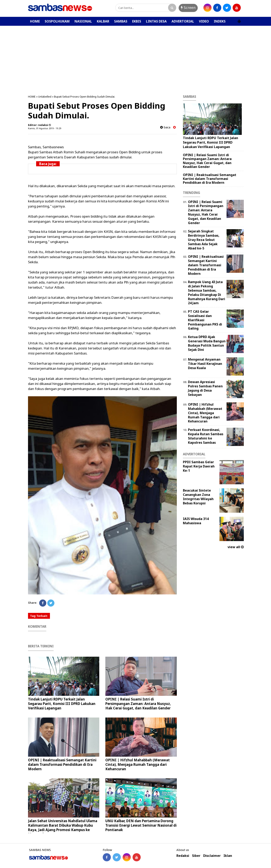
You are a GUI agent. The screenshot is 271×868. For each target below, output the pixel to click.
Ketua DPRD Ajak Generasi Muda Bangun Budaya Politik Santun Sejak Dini (207, 343)
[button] (239, 20)
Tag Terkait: (39, 616)
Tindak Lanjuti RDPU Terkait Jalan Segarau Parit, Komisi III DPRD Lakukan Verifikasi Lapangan (62, 704)
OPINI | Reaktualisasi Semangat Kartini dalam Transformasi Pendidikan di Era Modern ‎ (62, 764)
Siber (196, 856)
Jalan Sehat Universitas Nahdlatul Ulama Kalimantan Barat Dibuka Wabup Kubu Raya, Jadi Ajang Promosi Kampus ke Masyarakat (63, 828)
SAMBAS (121, 21)
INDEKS (220, 21)
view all (236, 547)
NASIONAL (83, 21)
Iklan (228, 856)
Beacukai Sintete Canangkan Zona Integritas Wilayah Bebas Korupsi (198, 497)
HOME (35, 21)
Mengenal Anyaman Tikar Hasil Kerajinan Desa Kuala (205, 364)
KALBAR (103, 21)
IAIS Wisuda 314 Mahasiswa (196, 521)
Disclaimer (212, 856)
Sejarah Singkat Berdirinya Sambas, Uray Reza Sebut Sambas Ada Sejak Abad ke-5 (204, 240)
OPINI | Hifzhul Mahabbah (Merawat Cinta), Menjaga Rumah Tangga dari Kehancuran (138, 764)
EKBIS (137, 21)
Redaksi (183, 856)
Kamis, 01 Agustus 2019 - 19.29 (45, 128)
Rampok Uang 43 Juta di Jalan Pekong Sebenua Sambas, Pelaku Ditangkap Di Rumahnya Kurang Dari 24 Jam (207, 292)
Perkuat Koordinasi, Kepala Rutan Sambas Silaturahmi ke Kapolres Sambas (206, 436)
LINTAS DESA (156, 21)
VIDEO (204, 21)
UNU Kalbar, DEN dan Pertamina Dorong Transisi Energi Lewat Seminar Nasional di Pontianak (141, 825)
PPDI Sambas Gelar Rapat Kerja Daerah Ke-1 (199, 466)
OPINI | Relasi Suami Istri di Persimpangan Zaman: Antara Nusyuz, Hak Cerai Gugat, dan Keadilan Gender (138, 704)
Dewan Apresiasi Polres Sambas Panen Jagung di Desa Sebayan (205, 388)
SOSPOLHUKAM (57, 21)
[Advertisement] (136, 56)
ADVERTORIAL (183, 21)
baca (165, 127)
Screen (188, 8)
